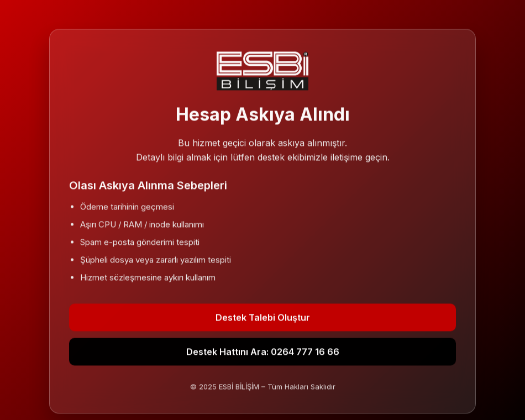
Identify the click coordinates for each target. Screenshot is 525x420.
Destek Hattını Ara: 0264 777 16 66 (263, 352)
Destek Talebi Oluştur (263, 318)
